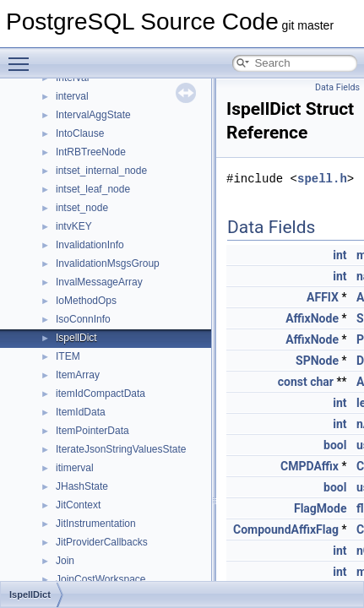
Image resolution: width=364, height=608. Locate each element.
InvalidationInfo (90, 245)
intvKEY (74, 226)
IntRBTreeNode (91, 152)
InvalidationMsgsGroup (108, 263)
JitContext (78, 505)
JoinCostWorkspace (101, 579)
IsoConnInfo (83, 319)
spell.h (322, 179)
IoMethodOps (86, 301)
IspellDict (76, 338)
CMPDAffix (310, 466)
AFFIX (323, 297)
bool (335, 445)
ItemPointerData (92, 431)
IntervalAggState (93, 115)
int (340, 255)
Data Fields (337, 87)
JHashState (82, 486)
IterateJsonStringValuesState (121, 449)
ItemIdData (81, 412)
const (293, 382)
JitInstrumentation (96, 524)
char (322, 382)
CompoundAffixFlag (286, 529)
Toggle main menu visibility (23, 57)
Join (65, 561)
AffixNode (312, 318)
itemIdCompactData (101, 394)
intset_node (82, 208)
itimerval (75, 468)
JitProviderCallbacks (102, 542)
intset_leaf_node (93, 189)
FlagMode (320, 508)
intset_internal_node (101, 171)
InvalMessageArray (99, 282)
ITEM (68, 356)
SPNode (317, 361)
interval (72, 96)
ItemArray (78, 375)
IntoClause (80, 133)
